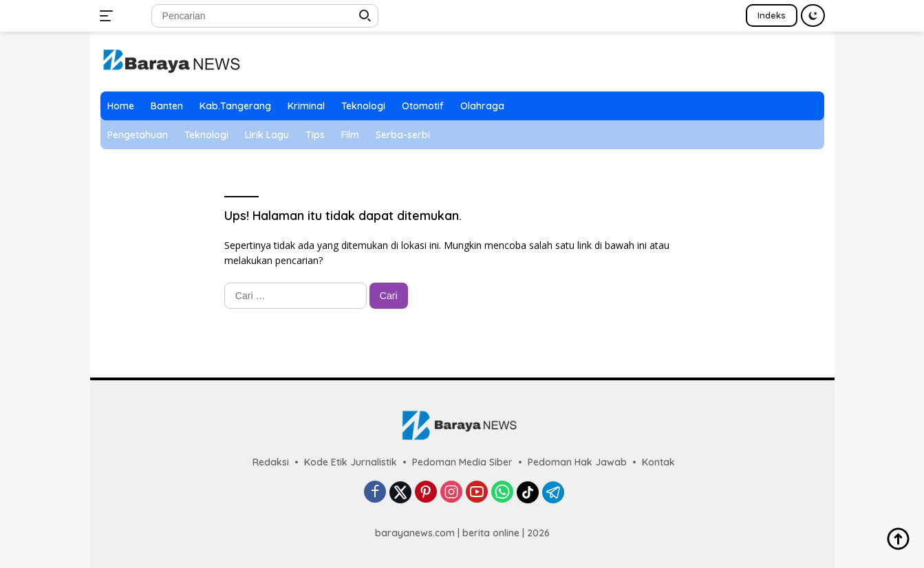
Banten (167, 106)
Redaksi (271, 462)
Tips (315, 135)
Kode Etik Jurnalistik (351, 462)
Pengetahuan (138, 135)
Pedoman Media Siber (462, 462)
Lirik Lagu (267, 135)
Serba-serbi (403, 135)
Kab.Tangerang (235, 106)
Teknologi (363, 106)
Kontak (658, 462)
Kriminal (306, 106)
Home (121, 106)
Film (350, 135)
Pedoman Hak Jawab (577, 462)
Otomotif (423, 106)
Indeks (772, 15)
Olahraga (482, 106)
